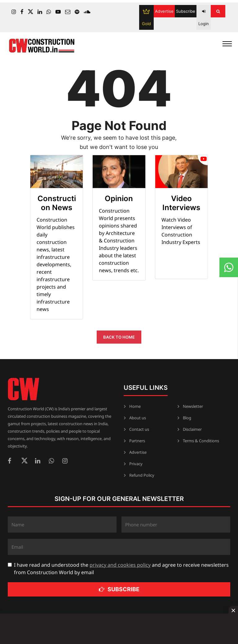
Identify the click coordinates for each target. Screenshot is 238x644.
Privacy (136, 464)
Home (135, 406)
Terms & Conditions (201, 441)
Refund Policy (142, 475)
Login (204, 18)
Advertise (164, 11)
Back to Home (119, 337)
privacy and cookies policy (120, 565)
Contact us (139, 429)
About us (138, 418)
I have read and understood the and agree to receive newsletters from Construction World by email (121, 569)
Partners (137, 441)
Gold (146, 17)
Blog (187, 418)
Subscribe (186, 11)
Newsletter (193, 406)
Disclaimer (192, 429)
